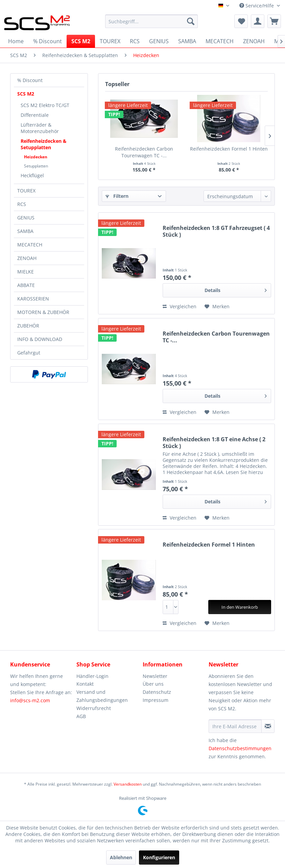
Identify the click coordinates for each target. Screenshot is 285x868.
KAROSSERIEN (33, 299)
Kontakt (85, 684)
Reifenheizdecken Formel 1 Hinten (229, 149)
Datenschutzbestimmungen (240, 748)
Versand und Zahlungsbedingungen (102, 696)
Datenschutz (157, 692)
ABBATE (26, 285)
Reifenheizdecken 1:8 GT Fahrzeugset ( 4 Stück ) (216, 231)
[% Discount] (47, 41)
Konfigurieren (159, 857)
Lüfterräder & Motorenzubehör (40, 128)
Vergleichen (180, 306)
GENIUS (26, 218)
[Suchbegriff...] (151, 21)
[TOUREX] (110, 41)
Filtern (117, 196)
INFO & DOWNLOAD (40, 339)
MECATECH (30, 245)
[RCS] (135, 41)
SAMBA (25, 231)
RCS (22, 204)
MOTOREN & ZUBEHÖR (43, 312)
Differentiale (35, 115)
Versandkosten (128, 784)
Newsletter (155, 676)
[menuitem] (151, 21)
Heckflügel (32, 175)
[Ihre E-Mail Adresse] (235, 726)
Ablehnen (121, 857)
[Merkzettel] (241, 21)
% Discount (30, 80)
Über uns (153, 684)
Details (236, 289)
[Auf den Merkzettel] (217, 307)
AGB (81, 716)
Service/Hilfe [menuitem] (257, 6)
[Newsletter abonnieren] (268, 726)
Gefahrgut (29, 353)
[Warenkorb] (274, 21)
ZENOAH (27, 258)
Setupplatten (36, 166)
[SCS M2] (81, 41)
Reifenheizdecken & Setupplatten (44, 144)
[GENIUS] (159, 41)
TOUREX (26, 191)
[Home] (16, 41)
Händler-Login (92, 676)
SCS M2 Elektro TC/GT (45, 105)
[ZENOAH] (254, 41)
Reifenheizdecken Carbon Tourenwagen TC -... (144, 152)
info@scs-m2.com (30, 700)
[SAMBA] (187, 41)
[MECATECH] (220, 41)
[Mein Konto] (258, 21)
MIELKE (26, 272)
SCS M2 (26, 94)
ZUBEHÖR (28, 326)
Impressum (156, 700)
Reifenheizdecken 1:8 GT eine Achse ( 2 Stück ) (214, 443)
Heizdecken (36, 157)
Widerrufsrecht (94, 708)
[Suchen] (191, 21)
